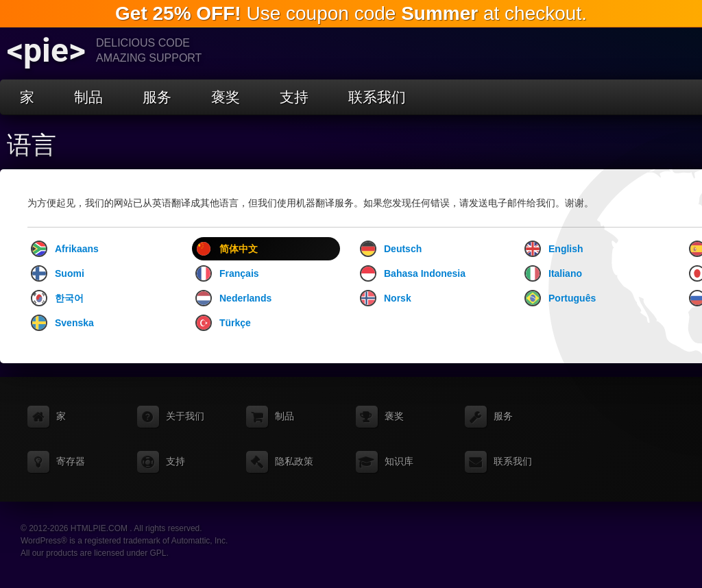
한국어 (57, 298)
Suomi (58, 273)
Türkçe (223, 323)
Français (227, 273)
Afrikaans (65, 249)
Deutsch (391, 249)
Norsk (386, 298)
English (554, 249)
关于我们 (185, 416)
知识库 (399, 461)
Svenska (62, 323)
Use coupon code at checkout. (351, 13)
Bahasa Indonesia (413, 273)
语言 (32, 145)
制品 (88, 97)
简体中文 (227, 249)
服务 (157, 97)
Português (560, 298)
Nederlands (233, 298)
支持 (294, 97)
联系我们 (377, 97)
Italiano (553, 273)
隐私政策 (294, 461)
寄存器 (71, 461)
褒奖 (226, 97)
